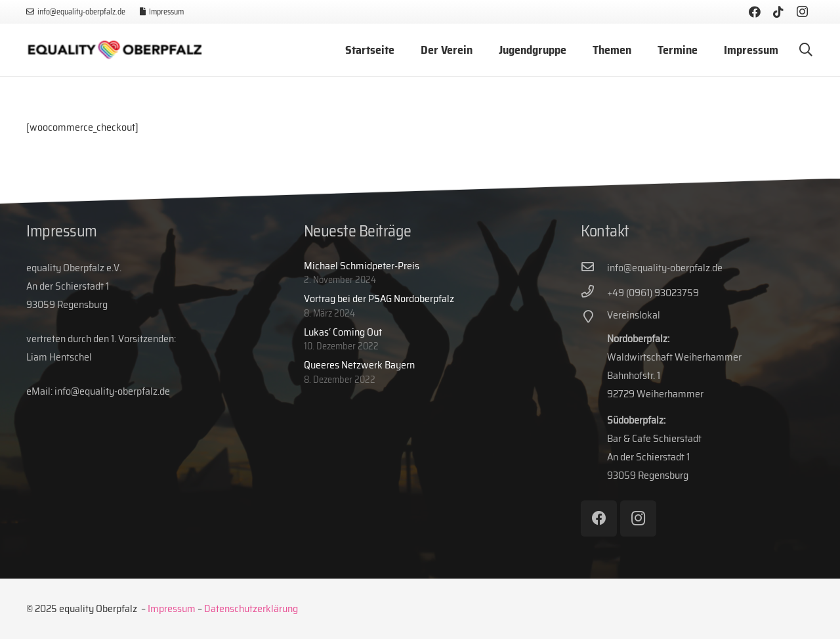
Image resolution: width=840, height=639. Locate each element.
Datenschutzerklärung (251, 608)
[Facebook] (755, 12)
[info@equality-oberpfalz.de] (594, 268)
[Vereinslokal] (594, 318)
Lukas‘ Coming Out (343, 332)
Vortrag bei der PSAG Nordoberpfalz (379, 298)
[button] (806, 50)
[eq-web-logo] (115, 50)
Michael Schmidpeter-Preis (362, 266)
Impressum (172, 608)
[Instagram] (802, 12)
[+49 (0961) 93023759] (594, 293)
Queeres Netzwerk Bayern (359, 365)
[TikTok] (778, 12)
